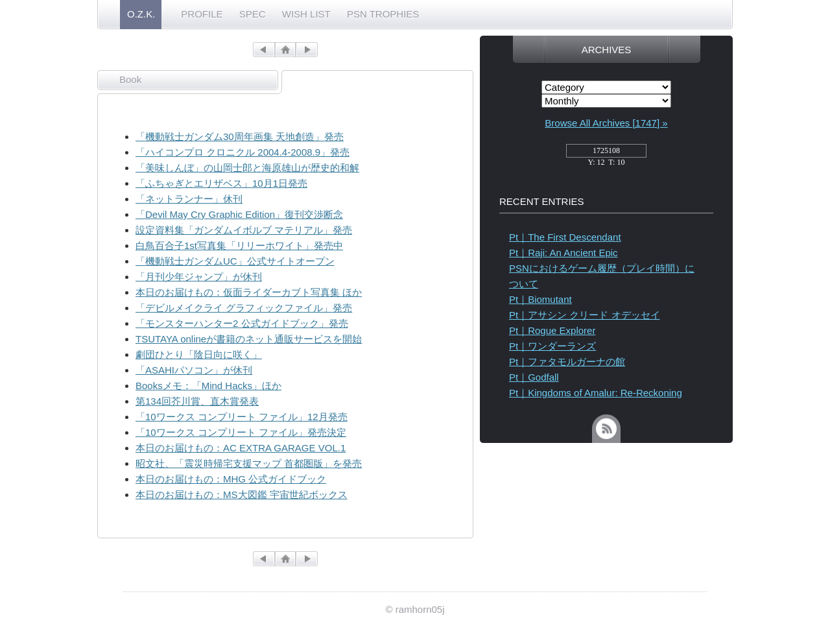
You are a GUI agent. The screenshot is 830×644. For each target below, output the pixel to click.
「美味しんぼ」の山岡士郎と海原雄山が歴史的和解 (247, 168)
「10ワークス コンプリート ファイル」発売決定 (241, 432)
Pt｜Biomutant (540, 299)
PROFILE (202, 14)
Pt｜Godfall (534, 377)
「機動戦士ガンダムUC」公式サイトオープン (235, 261)
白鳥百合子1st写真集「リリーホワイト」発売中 (239, 245)
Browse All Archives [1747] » (606, 123)
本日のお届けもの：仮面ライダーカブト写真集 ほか (249, 292)
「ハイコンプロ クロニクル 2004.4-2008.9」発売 (243, 152)
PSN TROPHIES (383, 14)
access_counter (606, 154)
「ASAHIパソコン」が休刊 (194, 370)
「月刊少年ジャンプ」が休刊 (199, 277)
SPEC (253, 14)
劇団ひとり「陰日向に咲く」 (199, 354)
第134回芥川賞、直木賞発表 (197, 401)
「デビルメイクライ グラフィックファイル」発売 (244, 308)
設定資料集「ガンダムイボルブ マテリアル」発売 (244, 230)
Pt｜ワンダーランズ (552, 346)
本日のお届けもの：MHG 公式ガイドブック (231, 479)
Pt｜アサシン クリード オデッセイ (585, 315)
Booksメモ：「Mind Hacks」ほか (208, 386)
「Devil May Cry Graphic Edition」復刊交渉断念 (239, 214)
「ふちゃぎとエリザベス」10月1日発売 (221, 183)
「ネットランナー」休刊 (189, 199)
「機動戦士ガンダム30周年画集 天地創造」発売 (240, 137)
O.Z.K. (141, 14)
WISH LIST (306, 14)
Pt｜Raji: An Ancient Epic (563, 253)
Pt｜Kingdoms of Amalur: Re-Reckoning (596, 393)
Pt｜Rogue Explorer (552, 330)
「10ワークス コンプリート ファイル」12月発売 (242, 417)
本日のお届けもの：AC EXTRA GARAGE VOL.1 (241, 448)
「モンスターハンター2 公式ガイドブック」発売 (242, 323)
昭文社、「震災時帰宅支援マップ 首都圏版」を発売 (249, 463)
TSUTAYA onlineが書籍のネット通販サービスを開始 (249, 339)
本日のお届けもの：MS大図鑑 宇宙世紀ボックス (242, 495)
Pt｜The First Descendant (565, 237)
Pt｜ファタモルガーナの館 (567, 362)
